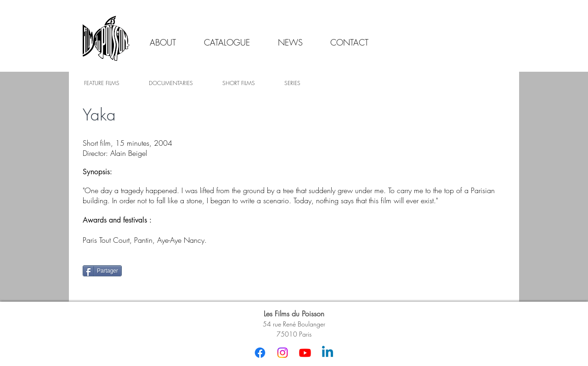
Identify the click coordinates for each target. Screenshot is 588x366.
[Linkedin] (328, 353)
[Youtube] (305, 353)
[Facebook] (260, 353)
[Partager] (102, 271)
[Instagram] (283, 353)
